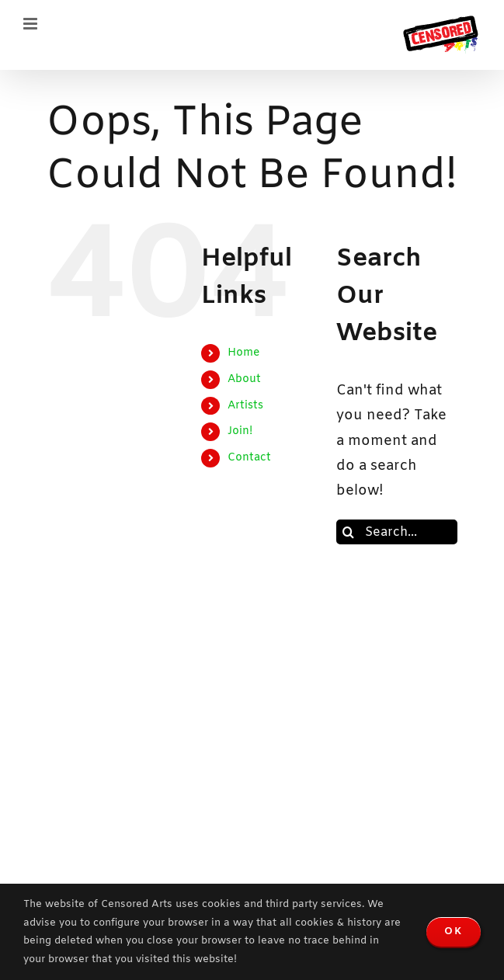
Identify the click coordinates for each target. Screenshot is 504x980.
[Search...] (397, 532)
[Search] (349, 532)
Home (243, 353)
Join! (240, 431)
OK (454, 931)
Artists (245, 406)
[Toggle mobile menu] (31, 24)
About (244, 379)
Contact (249, 458)
